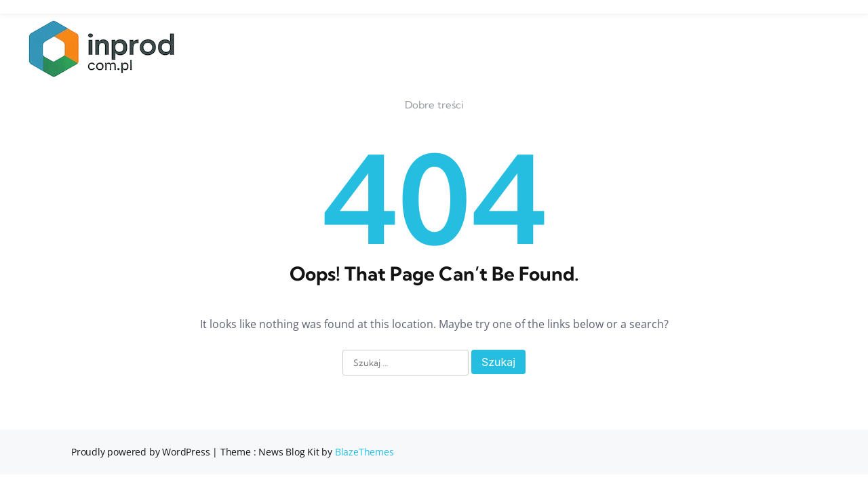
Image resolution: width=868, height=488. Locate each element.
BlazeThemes (364, 452)
